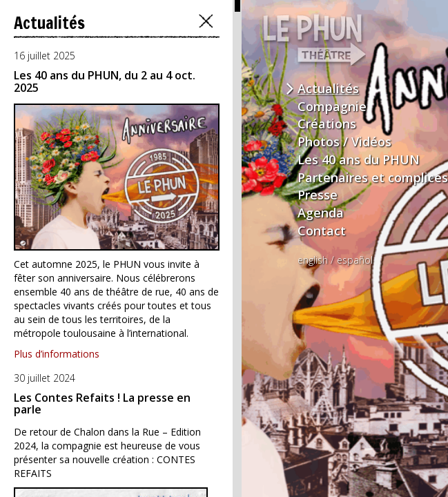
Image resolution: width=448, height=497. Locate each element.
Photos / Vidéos (344, 142)
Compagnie (332, 106)
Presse (318, 195)
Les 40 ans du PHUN (359, 159)
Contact (322, 231)
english (313, 260)
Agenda (321, 213)
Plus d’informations (57, 354)
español (355, 260)
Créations (327, 124)
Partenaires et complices (373, 177)
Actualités (328, 88)
